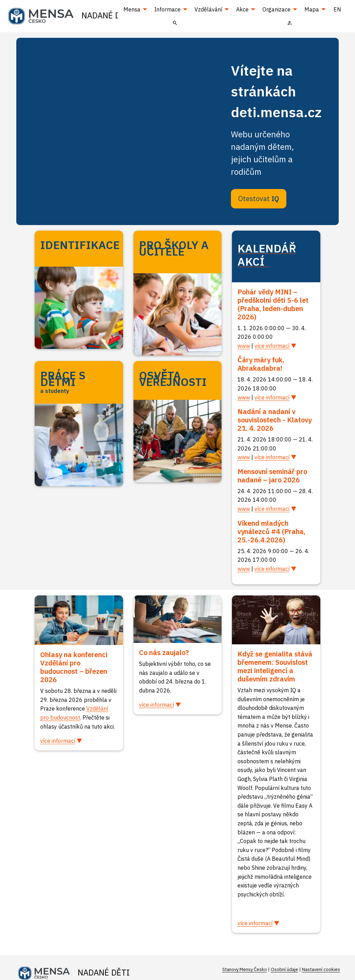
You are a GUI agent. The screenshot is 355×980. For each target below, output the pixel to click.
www (244, 346)
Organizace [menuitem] (276, 9)
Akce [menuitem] (242, 9)
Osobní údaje (284, 969)
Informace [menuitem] (167, 9)
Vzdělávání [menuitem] (208, 9)
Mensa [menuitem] (132, 9)
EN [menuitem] (337, 9)
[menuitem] (175, 23)
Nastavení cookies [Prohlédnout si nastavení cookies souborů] (321, 969)
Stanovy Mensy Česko (245, 969)
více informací (272, 346)
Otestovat (259, 199)
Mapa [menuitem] (312, 9)
